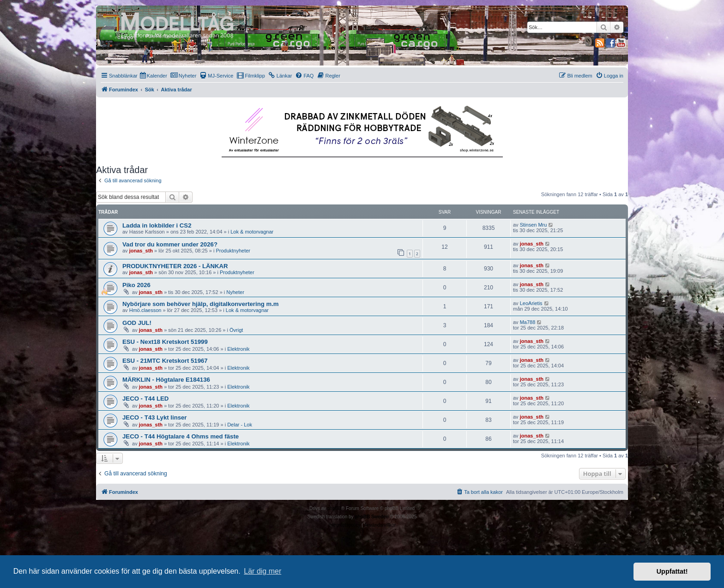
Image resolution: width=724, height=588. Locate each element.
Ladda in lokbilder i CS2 (157, 225)
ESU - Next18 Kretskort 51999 (165, 342)
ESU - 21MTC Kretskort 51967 (165, 361)
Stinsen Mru (534, 225)
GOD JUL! (137, 323)
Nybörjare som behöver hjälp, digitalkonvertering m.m (201, 304)
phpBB (334, 508)
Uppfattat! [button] (672, 571)
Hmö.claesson (145, 310)
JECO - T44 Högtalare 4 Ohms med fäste (181, 436)
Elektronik (238, 349)
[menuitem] (154, 76)
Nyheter (235, 292)
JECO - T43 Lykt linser (155, 417)
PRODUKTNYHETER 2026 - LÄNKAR (175, 266)
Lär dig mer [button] (262, 571)
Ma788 (528, 322)
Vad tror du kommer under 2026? (170, 244)
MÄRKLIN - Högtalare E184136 (166, 380)
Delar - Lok (240, 425)
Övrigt (236, 330)
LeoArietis (531, 303)
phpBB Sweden (371, 517)
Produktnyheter (233, 251)
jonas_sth (141, 251)
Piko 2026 (136, 285)
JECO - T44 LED (145, 399)
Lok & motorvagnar (252, 232)
